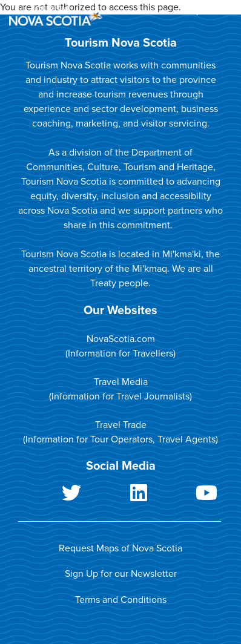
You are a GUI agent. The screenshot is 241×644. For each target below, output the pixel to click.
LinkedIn (120, 495)
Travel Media (121, 382)
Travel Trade (121, 425)
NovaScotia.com (121, 339)
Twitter (52, 495)
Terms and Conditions (121, 600)
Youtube (187, 495)
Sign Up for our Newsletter (121, 574)
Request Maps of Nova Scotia (120, 548)
